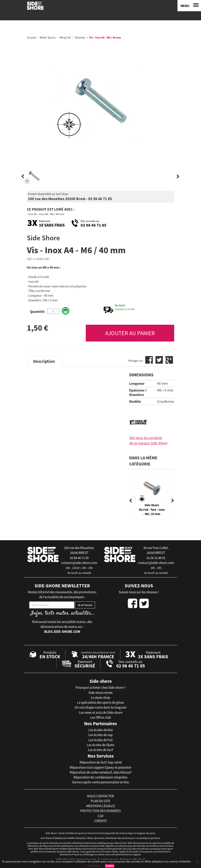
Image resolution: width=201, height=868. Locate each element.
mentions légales (101, 806)
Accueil (32, 37)
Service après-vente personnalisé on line (100, 782)
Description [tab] (44, 361)
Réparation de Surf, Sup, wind (101, 762)
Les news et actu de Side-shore (101, 713)
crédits (100, 821)
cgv (101, 816)
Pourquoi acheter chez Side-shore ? (100, 688)
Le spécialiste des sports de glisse (101, 702)
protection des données (100, 811)
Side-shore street (100, 693)
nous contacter (100, 796)
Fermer (110, 866)
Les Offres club (101, 717)
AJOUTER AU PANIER (130, 333)
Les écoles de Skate (101, 745)
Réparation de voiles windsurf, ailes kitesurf (100, 772)
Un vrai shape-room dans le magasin (100, 707)
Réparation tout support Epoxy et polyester (101, 767)
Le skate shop (100, 698)
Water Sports (48, 37)
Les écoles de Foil (100, 740)
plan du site (100, 801)
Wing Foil (65, 37)
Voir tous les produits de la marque (148, 440)
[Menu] (189, 6)
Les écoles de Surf (100, 750)
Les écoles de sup (100, 735)
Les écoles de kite (101, 730)
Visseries (80, 37)
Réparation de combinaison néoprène (100, 777)
